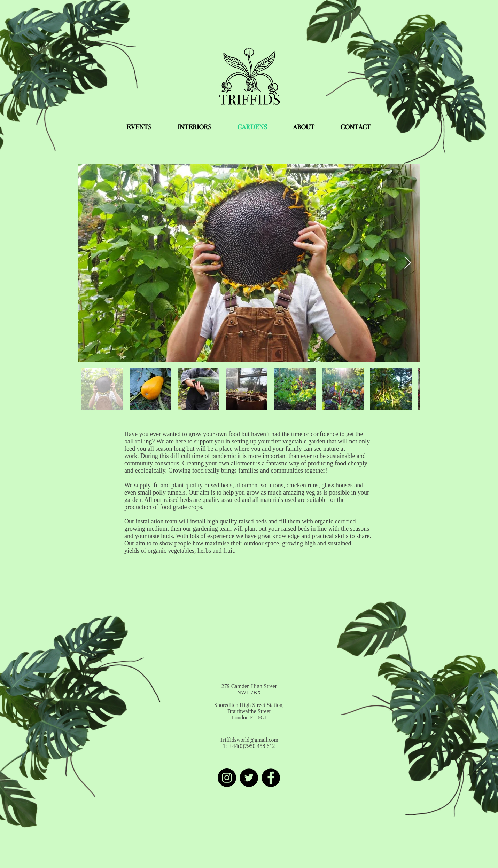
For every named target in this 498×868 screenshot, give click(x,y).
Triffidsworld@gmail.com (249, 740)
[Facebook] (271, 778)
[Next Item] (408, 263)
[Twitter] (249, 778)
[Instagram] (227, 778)
